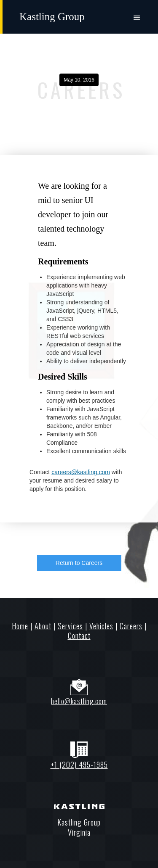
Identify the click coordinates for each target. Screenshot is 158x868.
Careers (131, 626)
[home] (52, 14)
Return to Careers (79, 563)
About (43, 626)
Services (70, 626)
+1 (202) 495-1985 (79, 765)
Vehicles (101, 626)
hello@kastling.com (79, 701)
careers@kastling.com (81, 472)
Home (20, 626)
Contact (79, 636)
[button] (137, 15)
